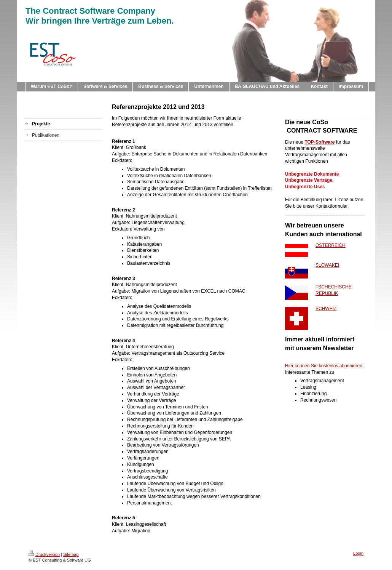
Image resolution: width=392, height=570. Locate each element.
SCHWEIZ (326, 309)
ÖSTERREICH (331, 245)
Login (358, 553)
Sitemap (71, 554)
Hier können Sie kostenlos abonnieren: (324, 366)
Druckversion (44, 554)
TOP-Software (319, 142)
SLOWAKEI (327, 265)
